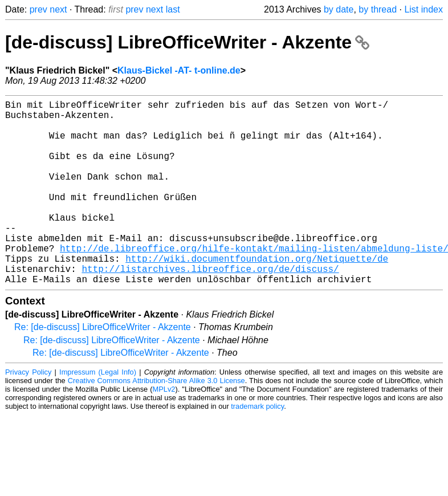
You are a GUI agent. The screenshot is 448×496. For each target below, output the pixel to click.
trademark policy (257, 447)
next (58, 9)
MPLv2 (164, 430)
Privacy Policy (28, 413)
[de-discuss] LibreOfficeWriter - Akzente (187, 42)
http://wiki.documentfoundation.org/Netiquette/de (257, 295)
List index (423, 9)
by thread (378, 9)
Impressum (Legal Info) (98, 413)
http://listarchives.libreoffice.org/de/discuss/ (210, 307)
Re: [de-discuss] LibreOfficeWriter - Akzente (103, 368)
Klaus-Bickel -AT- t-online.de (179, 70)
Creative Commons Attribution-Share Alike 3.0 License (156, 422)
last (173, 9)
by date (339, 9)
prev (38, 9)
